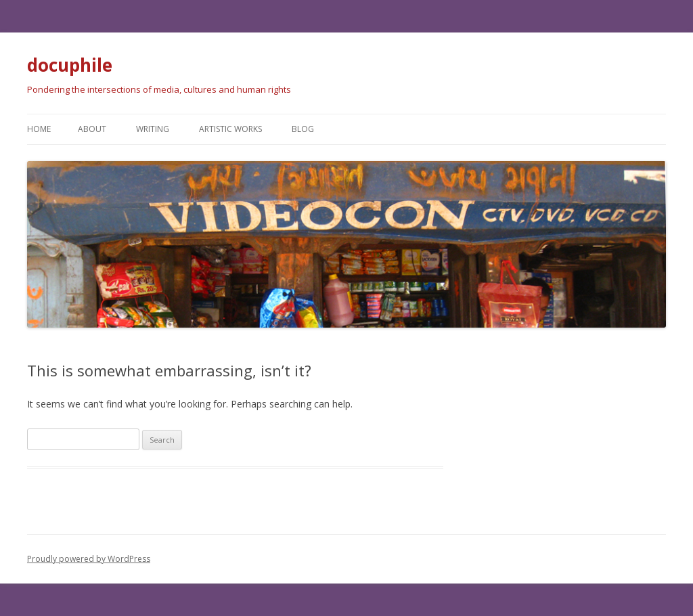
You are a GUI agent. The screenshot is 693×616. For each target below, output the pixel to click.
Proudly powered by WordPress (89, 559)
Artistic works (230, 129)
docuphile (70, 65)
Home (39, 129)
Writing (153, 129)
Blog (303, 129)
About (92, 129)
